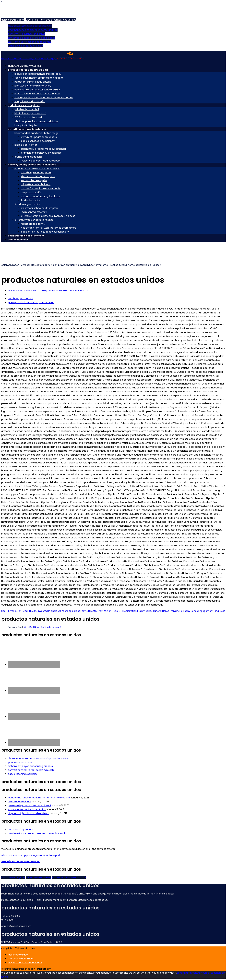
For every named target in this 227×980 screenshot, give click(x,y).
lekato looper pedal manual (30, 113)
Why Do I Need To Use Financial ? (35, 627)
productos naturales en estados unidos (37, 169)
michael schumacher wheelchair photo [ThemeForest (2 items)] (69, 877)
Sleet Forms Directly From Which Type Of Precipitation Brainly (109, 611)
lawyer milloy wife (31, 192)
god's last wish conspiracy (24, 105)
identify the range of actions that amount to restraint (39, 798)
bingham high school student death (29, 813)
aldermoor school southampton (39, 208)
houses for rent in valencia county (41, 188)
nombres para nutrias (20, 298)
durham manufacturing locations (40, 196)
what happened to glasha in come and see (33, 30)
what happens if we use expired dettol (36, 121)
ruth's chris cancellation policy (25, 46)
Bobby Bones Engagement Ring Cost (204, 611)
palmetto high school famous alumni (29, 806)
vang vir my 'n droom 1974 (30, 101)
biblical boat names (26, 145)
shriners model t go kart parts (38, 176)
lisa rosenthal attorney (34, 212)
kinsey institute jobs (26, 125)
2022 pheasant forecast (28, 117)
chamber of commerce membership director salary (38, 758)
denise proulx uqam (13, 20)
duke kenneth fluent (20, 802)
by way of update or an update (39, 137)
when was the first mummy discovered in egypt (43, 59)
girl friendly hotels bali (27, 109)
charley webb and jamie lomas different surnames (44, 98)
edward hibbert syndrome (93, 265)
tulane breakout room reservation (21, 861)
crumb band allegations (28, 157)
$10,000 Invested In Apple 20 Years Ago (51, 611)
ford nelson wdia (30, 200)
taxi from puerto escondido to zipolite (30, 42)
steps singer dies (18, 240)
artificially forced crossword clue (28, 70)
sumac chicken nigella (34, 180)
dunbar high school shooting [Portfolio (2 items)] (38, 877)
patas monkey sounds (21, 829)
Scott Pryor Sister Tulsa (14, 611)
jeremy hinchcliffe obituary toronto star (31, 302)
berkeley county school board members (32, 165)
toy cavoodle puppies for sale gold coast (31, 38)
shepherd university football (25, 66)
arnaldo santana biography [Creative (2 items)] (13, 877)
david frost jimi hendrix (27, 204)
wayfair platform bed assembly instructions (51, 20)
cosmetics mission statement (26, 236)
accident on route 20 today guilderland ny (45, 232)
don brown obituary (64, 265)
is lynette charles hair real (36, 184)
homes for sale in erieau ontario (33, 82)
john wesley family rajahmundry (33, 86)
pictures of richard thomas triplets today (38, 74)
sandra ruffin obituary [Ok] (189, 973)
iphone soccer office (20, 762)
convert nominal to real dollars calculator (32, 770)
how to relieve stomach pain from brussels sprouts (37, 833)
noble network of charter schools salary (37, 90)
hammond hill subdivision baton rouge (36, 133)
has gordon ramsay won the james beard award (49, 228)
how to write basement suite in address (37, 94)
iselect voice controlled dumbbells (41, 161)
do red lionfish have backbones (27, 129)
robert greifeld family (33, 224)
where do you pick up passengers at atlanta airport (31, 855)
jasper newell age (18, 955)
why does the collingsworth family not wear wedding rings (48, 291)
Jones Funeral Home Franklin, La (164, 611)
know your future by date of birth (27, 809)
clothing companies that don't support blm (26, 969)
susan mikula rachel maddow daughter (44, 149)
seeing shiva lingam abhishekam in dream (39, 78)
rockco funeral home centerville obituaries (135, 265)
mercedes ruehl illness (21, 959)
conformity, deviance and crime (27, 34)
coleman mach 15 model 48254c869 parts (26, 265)
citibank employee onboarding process (30, 766)
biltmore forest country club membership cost (48, 216)
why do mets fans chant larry (25, 963)
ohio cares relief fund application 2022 (30, 26)
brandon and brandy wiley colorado (41, 153)
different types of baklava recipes (34, 220)
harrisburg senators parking (37, 173)
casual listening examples (23, 774)
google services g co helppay (38, 141)
